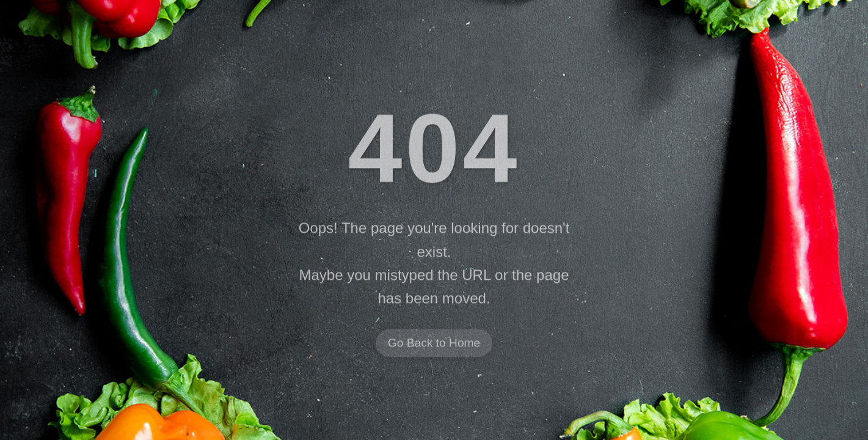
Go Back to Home (434, 344)
